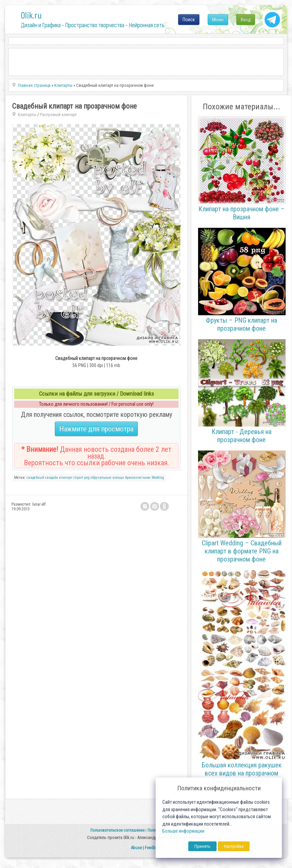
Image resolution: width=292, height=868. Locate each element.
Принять (202, 846)
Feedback (153, 848)
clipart (78, 478)
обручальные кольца (107, 478)
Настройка (234, 846)
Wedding (158, 478)
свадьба (52, 478)
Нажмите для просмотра (96, 429)
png (87, 478)
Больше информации (183, 831)
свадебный (35, 478)
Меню (218, 20)
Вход (246, 20)
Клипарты (27, 115)
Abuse (136, 848)
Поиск (189, 20)
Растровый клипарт (58, 115)
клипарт (66, 478)
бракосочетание (138, 478)
